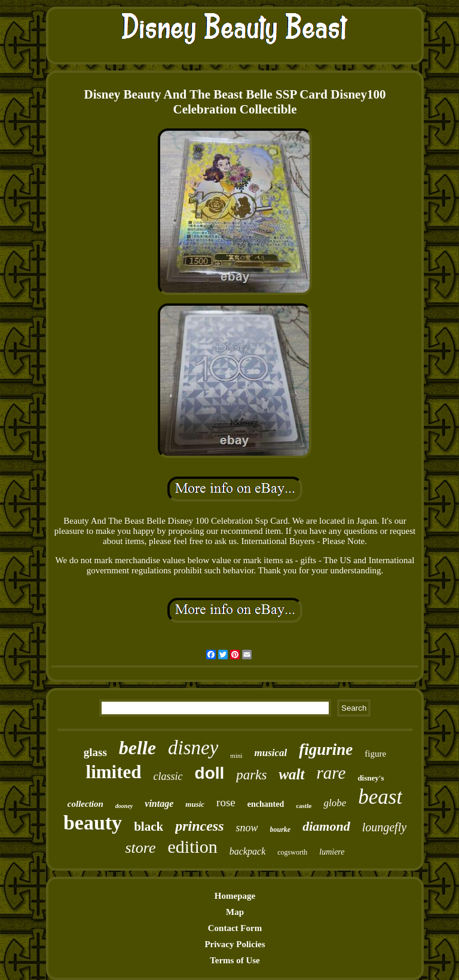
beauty (93, 823)
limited (114, 772)
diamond (326, 826)
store (140, 848)
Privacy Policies (235, 944)
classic (168, 776)
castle (304, 806)
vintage (159, 804)
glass (95, 752)
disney (193, 748)
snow (247, 828)
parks (251, 775)
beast (380, 797)
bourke (281, 830)
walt (291, 774)
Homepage (235, 896)
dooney (124, 806)
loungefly (384, 827)
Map (235, 912)
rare (331, 773)
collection (85, 804)
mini (236, 755)
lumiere (332, 852)
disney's (371, 778)
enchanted (266, 804)
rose (226, 802)
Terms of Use (235, 960)
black (149, 827)
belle (137, 748)
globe (335, 803)
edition (193, 847)
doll (210, 773)
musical (271, 753)
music (195, 804)
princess (199, 826)
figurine (326, 749)
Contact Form (235, 928)
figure (375, 754)
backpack (247, 851)
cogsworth (292, 852)
